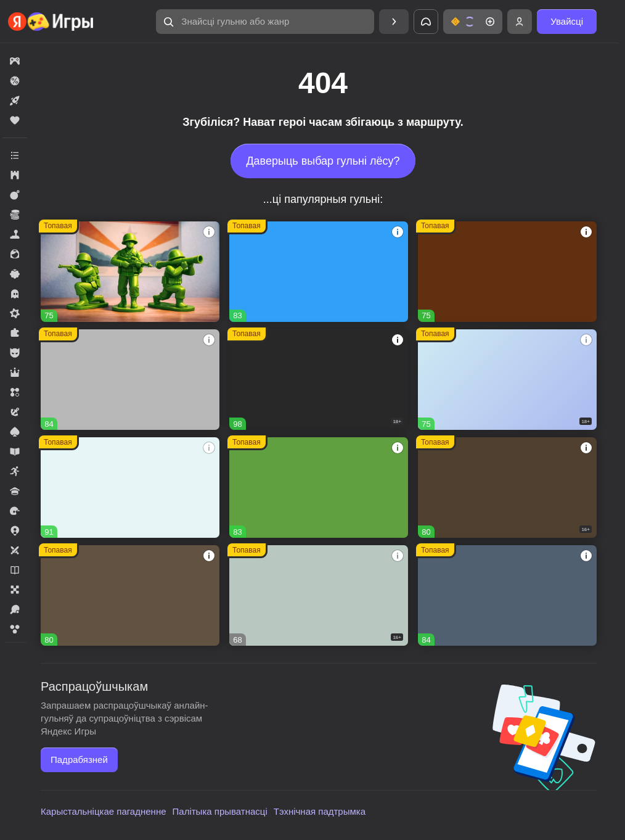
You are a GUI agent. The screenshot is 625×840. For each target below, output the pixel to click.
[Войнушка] (130, 272)
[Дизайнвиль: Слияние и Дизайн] (130, 595)
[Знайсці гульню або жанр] (265, 22)
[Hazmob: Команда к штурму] (507, 488)
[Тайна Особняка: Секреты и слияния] (130, 488)
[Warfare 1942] (507, 380)
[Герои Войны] (319, 595)
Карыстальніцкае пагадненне (104, 811)
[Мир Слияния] (507, 595)
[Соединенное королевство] (319, 272)
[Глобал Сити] (507, 272)
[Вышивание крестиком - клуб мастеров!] (130, 380)
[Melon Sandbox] (319, 380)
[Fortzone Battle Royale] (319, 488)
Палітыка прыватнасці (220, 811)
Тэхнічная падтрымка (320, 811)
